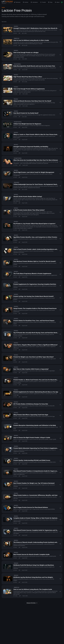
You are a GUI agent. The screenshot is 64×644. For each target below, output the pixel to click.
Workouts (17, 2)
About (57, 2)
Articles (26, 2)
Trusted (43, 2)
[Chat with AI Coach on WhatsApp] (62, 2)
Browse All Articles (32, 603)
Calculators (34, 2)
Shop (50, 2)
